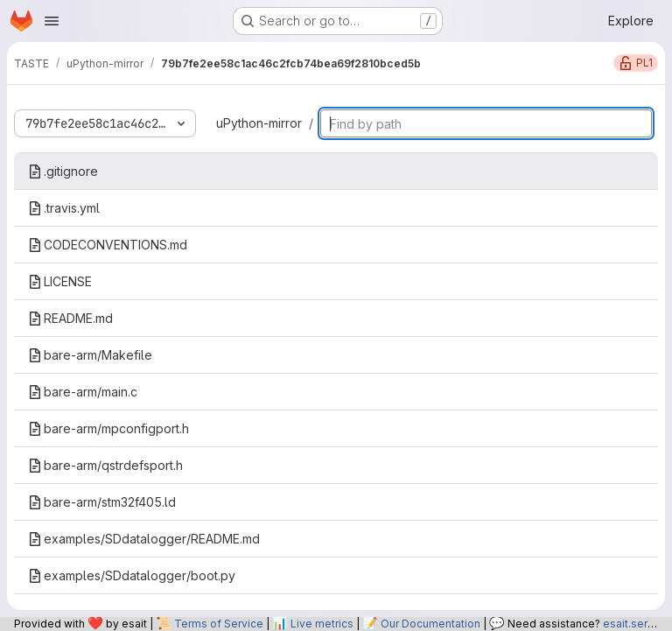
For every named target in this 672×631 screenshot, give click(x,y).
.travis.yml (64, 208)
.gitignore (63, 171)
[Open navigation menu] (52, 21)
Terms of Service (219, 624)
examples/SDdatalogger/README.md (144, 539)
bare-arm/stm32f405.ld (102, 502)
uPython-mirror (259, 123)
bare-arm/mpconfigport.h (108, 428)
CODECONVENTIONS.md (108, 245)
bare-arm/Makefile (90, 355)
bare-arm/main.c (83, 392)
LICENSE (60, 281)
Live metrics (322, 624)
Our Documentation (430, 624)
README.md (70, 318)
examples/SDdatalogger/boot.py (132, 575)
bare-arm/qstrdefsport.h (105, 465)
